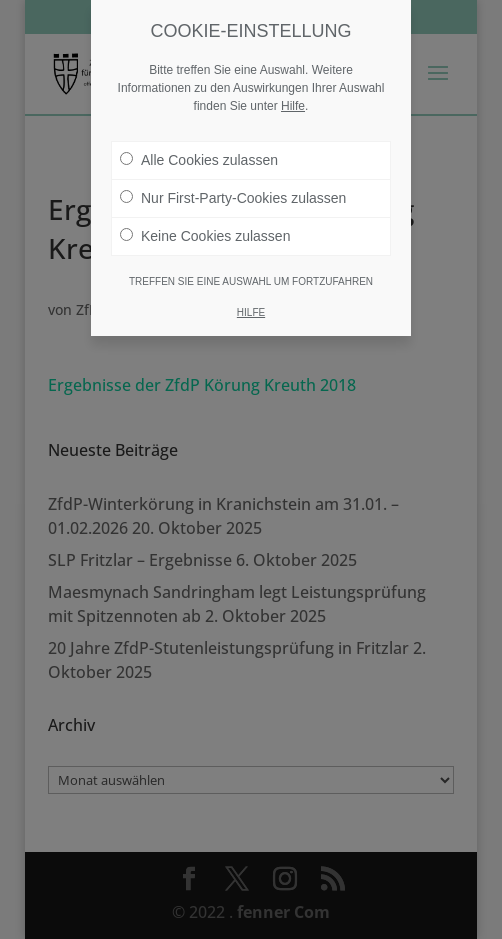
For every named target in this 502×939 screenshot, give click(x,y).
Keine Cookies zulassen (205, 236)
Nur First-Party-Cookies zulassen (233, 198)
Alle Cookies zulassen (199, 160)
